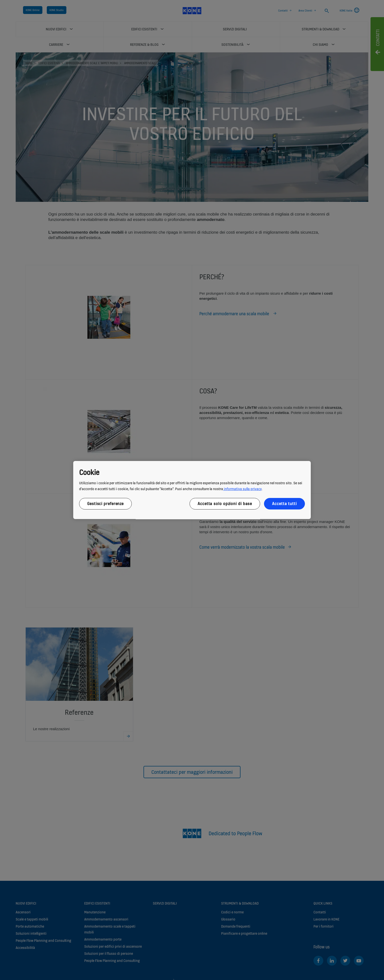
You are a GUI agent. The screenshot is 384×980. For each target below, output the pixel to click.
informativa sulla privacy (242, 489)
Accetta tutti (284, 504)
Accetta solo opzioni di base (225, 504)
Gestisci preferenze (105, 504)
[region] (192, 490)
